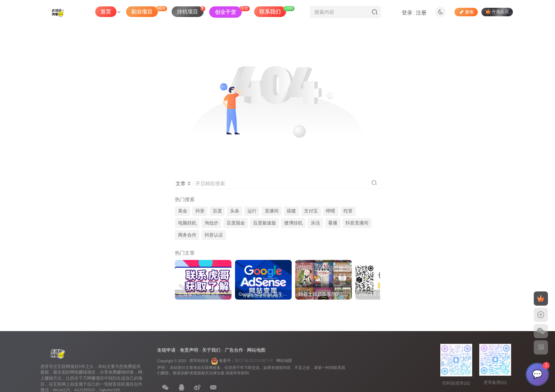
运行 (252, 211)
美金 (183, 211)
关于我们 (211, 350)
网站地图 (256, 350)
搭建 (291, 211)
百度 (217, 211)
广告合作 (234, 350)
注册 (421, 13)
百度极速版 (265, 223)
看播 (333, 223)
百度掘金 (236, 223)
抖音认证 (214, 235)
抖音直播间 (357, 223)
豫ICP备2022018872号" (255, 360)
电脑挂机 (187, 223)
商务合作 (187, 235)
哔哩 (331, 211)
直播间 (272, 211)
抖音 (200, 211)
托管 (348, 211)
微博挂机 (293, 223)
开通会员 (497, 12)
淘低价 (211, 223)
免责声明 (189, 350)
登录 (407, 13)
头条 (235, 211)
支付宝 (311, 211)
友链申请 (166, 350)
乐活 (315, 223)
